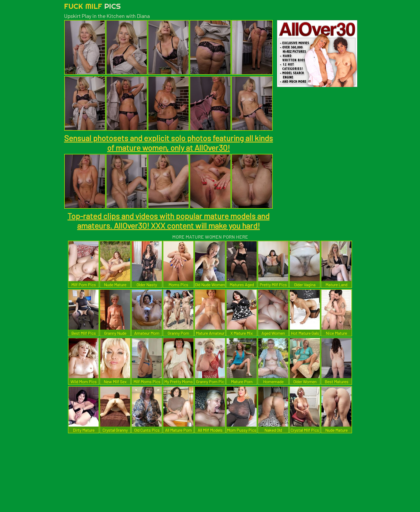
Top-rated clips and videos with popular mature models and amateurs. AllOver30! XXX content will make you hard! (168, 221)
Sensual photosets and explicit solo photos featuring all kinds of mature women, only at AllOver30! (168, 143)
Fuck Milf (92, 6)
